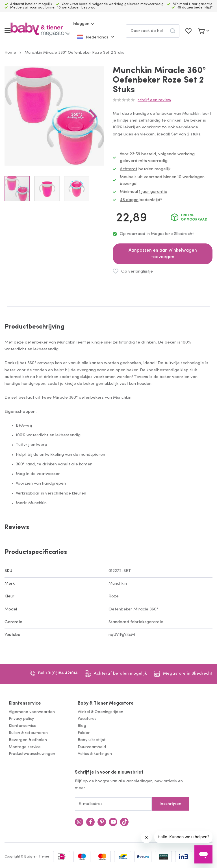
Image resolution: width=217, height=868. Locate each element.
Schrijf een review (154, 100)
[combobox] (153, 31)
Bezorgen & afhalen (28, 740)
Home (10, 53)
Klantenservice (25, 703)
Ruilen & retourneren (28, 733)
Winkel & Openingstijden (100, 712)
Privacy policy (21, 719)
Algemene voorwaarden (32, 712)
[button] (93, 116)
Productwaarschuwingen (32, 754)
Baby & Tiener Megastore (106, 703)
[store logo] (40, 31)
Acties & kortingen (95, 754)
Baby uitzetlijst (92, 740)
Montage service (25, 747)
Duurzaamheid (92, 747)
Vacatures (87, 719)
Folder (84, 733)
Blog (82, 726)
